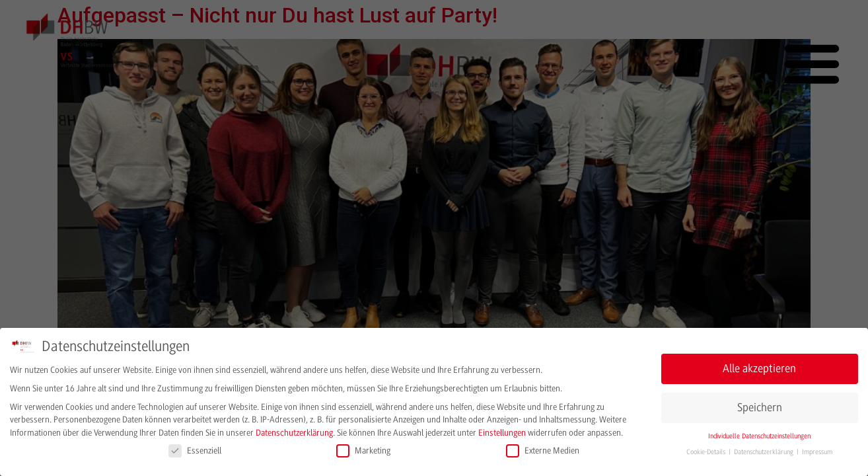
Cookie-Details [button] (707, 452)
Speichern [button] (760, 407)
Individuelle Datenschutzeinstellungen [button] (759, 435)
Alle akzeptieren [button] (759, 368)
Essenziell (195, 450)
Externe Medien (543, 450)
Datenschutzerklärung (294, 432)
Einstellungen (502, 432)
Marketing (363, 450)
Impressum (817, 452)
